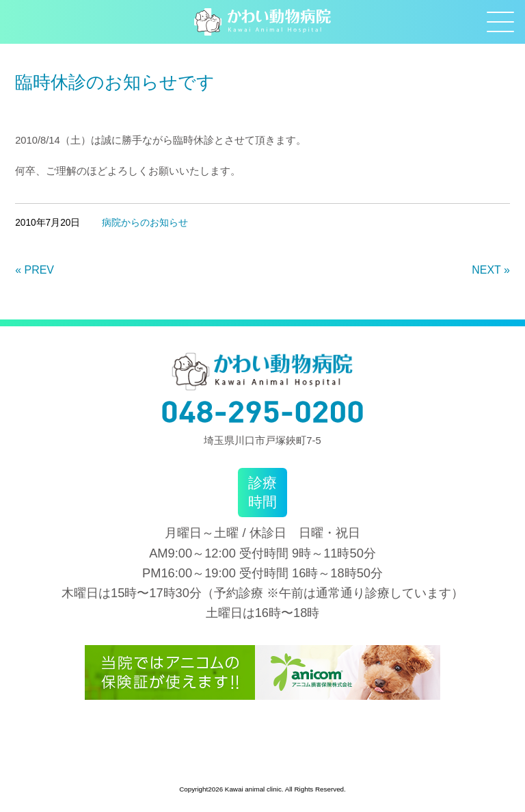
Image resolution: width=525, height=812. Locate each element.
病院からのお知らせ (145, 223)
